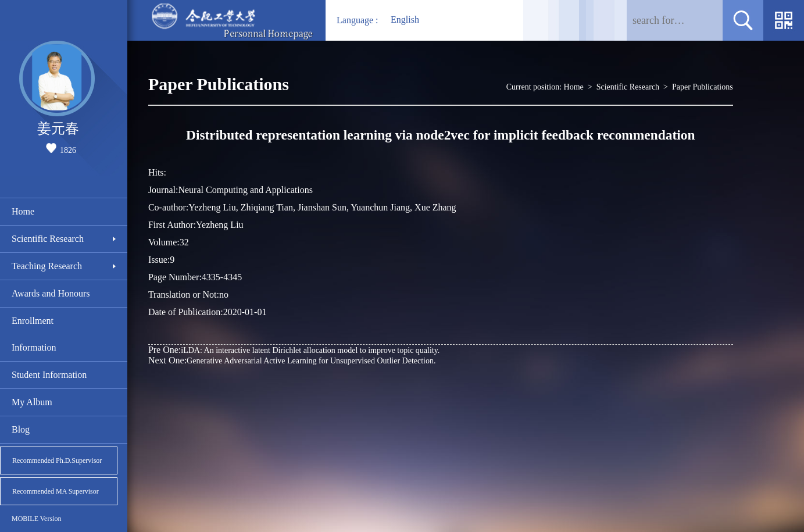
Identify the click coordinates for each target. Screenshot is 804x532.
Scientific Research (48, 239)
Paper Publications (703, 87)
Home (23, 211)
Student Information (49, 375)
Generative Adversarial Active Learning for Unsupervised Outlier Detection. (292, 360)
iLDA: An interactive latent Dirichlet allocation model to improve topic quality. (294, 350)
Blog (21, 429)
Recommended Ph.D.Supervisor (57, 460)
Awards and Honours (51, 293)
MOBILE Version (36, 519)
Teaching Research (47, 266)
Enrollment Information (34, 334)
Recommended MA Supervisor (56, 491)
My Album (32, 402)
